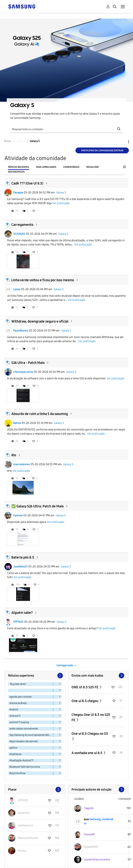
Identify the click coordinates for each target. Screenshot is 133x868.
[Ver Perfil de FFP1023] (23, 800)
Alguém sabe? (22, 613)
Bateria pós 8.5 (23, 557)
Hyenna (18, 515)
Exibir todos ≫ (98, 676)
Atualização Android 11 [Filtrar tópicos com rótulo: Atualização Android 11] (21, 761)
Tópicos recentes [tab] (19, 167)
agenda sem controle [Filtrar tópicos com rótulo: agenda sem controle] (21, 697)
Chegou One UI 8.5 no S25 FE (91, 717)
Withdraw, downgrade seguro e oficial (40, 321)
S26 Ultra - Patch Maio (28, 363)
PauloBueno (21, 331)
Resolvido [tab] (93, 167)
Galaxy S (61, 193)
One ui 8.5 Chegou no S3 (90, 734)
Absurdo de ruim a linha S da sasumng (40, 414)
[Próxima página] (60, 676)
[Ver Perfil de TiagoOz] (89, 808)
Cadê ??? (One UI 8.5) (27, 183)
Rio (14, 455)
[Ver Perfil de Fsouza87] (89, 834)
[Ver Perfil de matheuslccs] (25, 825)
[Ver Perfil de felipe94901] (91, 847)
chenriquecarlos (23, 372)
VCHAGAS (19, 234)
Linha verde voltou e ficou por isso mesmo (43, 280)
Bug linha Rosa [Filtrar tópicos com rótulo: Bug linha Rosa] (17, 773)
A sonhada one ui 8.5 (87, 753)
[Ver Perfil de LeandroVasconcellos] (97, 859)
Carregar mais (65, 665)
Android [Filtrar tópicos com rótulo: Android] (14, 710)
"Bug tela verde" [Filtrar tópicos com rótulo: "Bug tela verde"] (18, 684)
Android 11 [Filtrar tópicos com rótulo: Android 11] (15, 716)
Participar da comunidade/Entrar (102, 151)
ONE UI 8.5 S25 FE (85, 687)
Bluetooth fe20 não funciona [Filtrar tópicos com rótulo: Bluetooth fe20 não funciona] (25, 767)
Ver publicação (61, 203)
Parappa (18, 193)
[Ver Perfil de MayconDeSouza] (28, 838)
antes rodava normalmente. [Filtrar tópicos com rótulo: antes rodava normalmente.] (24, 729)
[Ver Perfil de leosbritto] (24, 813)
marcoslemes (22, 464)
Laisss (17, 289)
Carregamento (22, 225)
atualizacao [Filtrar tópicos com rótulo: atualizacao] (16, 754)
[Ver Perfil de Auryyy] (22, 851)
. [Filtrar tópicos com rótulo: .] (10, 690)
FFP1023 (18, 622)
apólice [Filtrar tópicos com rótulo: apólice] (13, 748)
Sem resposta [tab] (16, 172)
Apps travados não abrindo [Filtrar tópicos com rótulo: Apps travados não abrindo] (24, 741)
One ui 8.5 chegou (85, 701)
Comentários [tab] (71, 167)
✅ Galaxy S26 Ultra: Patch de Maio (38, 506)
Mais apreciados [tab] (46, 167)
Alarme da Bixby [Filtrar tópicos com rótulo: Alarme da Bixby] (18, 703)
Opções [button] (123, 142)
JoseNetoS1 (20, 567)
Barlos (17, 423)
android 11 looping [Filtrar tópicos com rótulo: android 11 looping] (19, 722)
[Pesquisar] (67, 129)
